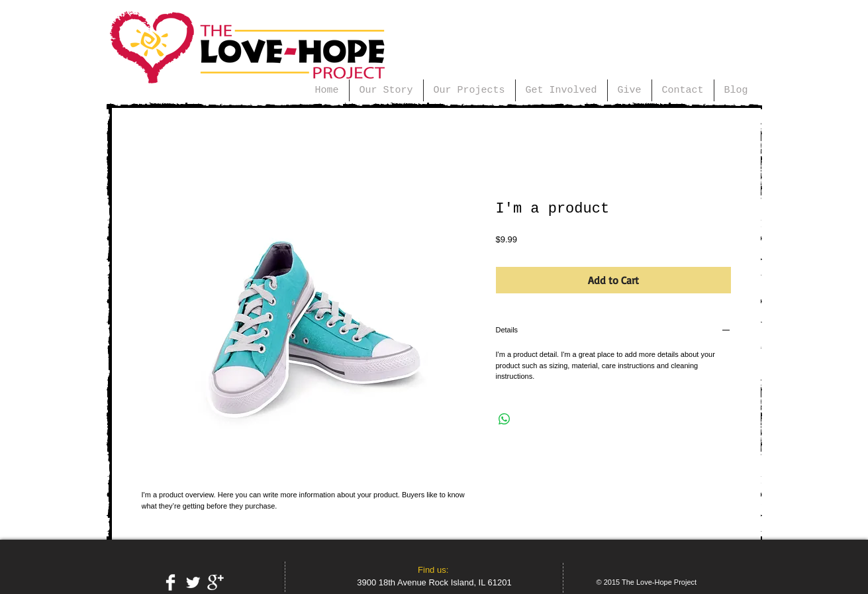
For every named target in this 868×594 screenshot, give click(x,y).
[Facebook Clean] (170, 582)
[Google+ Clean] (216, 582)
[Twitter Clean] (193, 582)
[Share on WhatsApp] (505, 419)
